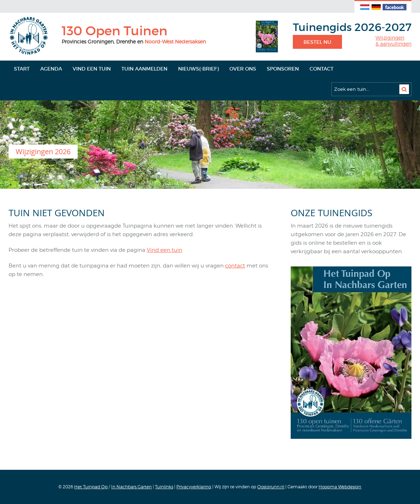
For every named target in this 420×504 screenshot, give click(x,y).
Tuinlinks (164, 487)
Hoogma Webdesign (340, 487)
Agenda (51, 69)
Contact (322, 69)
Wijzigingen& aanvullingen (393, 41)
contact (235, 266)
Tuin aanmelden (144, 69)
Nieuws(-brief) (198, 69)
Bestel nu (317, 42)
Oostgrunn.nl (271, 487)
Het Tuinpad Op (91, 487)
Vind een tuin (92, 69)
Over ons (243, 69)
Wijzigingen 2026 (43, 152)
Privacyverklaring (194, 487)
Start (22, 69)
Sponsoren (283, 69)
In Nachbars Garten (131, 487)
